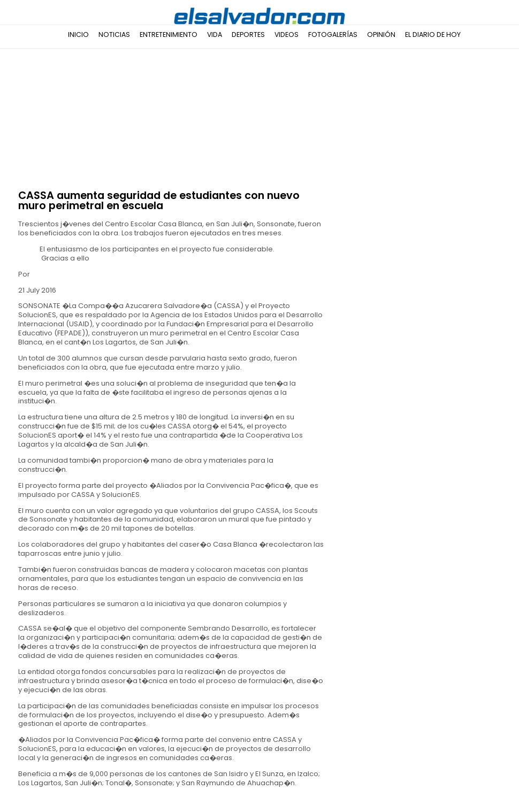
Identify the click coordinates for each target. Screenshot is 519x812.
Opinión (381, 35)
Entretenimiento (169, 35)
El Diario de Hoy (433, 35)
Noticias (114, 35)
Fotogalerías (333, 35)
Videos (287, 35)
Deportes (248, 35)
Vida (215, 35)
